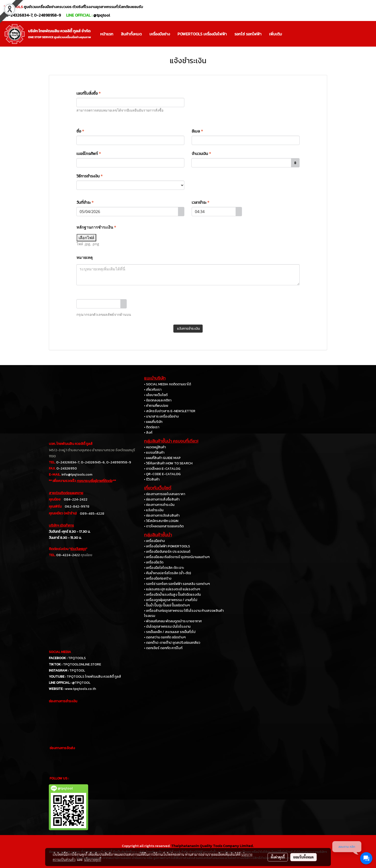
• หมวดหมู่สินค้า (155, 447)
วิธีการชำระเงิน (90, 176)
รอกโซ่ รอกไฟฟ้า (248, 34)
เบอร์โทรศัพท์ (89, 153)
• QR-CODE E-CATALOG (162, 474)
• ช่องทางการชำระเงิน (159, 505)
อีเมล (197, 131)
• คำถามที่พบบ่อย (156, 406)
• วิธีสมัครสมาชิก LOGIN (161, 521)
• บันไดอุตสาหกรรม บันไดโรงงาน (167, 627)
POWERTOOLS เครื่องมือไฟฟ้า (202, 34)
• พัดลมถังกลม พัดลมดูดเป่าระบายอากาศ (173, 621)
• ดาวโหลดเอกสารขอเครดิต (164, 526)
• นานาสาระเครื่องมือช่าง (161, 416)
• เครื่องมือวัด (154, 562)
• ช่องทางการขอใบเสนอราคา (165, 494)
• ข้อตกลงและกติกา (158, 400)
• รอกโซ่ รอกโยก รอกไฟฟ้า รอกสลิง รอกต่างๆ (177, 584)
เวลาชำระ (201, 202)
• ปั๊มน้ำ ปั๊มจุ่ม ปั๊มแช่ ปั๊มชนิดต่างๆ (167, 605)
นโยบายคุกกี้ (93, 859)
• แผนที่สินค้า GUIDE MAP (162, 458)
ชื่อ (80, 131)
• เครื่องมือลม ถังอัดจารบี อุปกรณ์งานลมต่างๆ (177, 557)
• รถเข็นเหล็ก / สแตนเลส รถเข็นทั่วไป (170, 632)
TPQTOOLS (77, 658)
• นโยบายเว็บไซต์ (156, 395)
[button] (290, 34)
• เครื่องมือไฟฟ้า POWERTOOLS (167, 546)
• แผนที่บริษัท (153, 422)
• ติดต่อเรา (152, 427)
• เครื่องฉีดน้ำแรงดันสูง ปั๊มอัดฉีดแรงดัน (172, 595)
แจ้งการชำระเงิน (188, 329)
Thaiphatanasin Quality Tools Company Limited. (212, 846)
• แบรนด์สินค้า (154, 453)
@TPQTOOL (81, 683)
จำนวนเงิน (201, 153)
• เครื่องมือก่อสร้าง (158, 578)
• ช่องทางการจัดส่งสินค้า (162, 516)
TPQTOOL (77, 670)
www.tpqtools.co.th (80, 689)
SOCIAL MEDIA (60, 652)
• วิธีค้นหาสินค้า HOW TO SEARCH (168, 463)
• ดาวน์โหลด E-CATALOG (162, 469)
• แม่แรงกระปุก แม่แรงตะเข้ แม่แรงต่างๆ (172, 589)
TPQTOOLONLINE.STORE (82, 664)
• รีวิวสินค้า (152, 479)
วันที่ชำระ (85, 202)
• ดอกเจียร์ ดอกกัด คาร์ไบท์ (163, 648)
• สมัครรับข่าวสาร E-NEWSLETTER (170, 411)
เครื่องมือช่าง (160, 34)
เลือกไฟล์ (86, 238)
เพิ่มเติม (276, 34)
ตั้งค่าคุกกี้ (278, 857)
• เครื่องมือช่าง (154, 541)
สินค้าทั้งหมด (131, 34)
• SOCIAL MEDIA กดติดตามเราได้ (167, 384)
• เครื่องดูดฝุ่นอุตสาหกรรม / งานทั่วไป (171, 600)
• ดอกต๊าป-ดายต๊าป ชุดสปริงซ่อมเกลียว (172, 643)
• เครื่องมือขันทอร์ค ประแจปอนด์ (167, 552)
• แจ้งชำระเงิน (154, 510)
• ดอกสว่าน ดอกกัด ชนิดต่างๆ (165, 637)
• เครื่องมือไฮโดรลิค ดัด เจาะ (164, 568)
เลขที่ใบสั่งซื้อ (89, 93)
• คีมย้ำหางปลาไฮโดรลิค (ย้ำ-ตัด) (167, 573)
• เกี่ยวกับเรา (153, 390)
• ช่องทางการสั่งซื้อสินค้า (162, 499)
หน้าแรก (107, 34)
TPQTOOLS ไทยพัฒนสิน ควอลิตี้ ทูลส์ (94, 677)
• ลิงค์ (148, 433)
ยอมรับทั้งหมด (303, 857)
